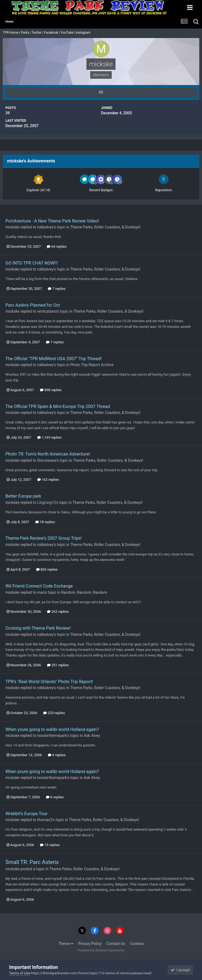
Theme (66, 944)
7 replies (57, 289)
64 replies (57, 246)
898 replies (51, 390)
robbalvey (45, 227)
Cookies (137, 944)
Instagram (83, 33)
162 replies (48, 480)
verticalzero (47, 311)
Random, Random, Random (84, 592)
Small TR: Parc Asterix (32, 862)
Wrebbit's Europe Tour (27, 814)
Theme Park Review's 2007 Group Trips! (44, 538)
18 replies (45, 522)
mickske (13, 227)
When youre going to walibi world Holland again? (52, 729)
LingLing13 (47, 502)
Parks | (26, 33)
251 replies (58, 665)
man (41, 592)
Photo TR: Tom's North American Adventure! (48, 454)
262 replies (58, 612)
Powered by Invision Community (101, 950)
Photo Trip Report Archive (92, 365)
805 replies (47, 569)
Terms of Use (20, 973)
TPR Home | (11, 33)
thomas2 (45, 820)
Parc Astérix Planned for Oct (33, 305)
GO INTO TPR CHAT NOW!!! (32, 263)
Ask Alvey (92, 736)
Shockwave (47, 460)
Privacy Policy (90, 944)
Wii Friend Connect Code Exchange (39, 586)
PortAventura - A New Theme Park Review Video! (52, 221)
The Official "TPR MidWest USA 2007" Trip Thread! (54, 359)
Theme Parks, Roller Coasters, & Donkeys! (105, 227)
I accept (180, 970)
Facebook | (52, 33)
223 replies (54, 713)
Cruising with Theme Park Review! (38, 628)
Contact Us (116, 944)
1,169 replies (49, 437)
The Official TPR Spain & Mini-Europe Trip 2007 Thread (58, 406)
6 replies (57, 755)
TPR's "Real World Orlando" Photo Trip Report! (49, 682)
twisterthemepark (52, 736)
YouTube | (68, 33)
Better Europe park (23, 496)
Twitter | (38, 33)
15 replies (50, 845)
